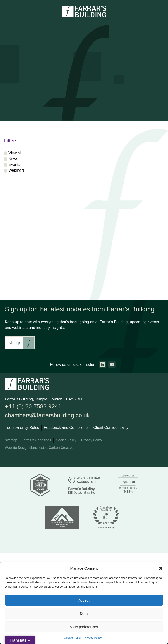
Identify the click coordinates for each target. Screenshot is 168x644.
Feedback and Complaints (66, 428)
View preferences (84, 627)
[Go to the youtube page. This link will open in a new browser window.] (112, 365)
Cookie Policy (73, 638)
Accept (84, 600)
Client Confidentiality (111, 428)
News (13, 159)
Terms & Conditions (36, 440)
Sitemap (11, 440)
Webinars (16, 170)
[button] (161, 568)
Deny (84, 614)
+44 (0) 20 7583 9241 (33, 406)
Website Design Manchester (26, 448)
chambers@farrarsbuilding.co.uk (47, 415)
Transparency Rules (22, 428)
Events (14, 164)
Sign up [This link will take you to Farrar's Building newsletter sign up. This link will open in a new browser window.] (14, 343)
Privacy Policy (93, 638)
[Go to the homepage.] (84, 16)
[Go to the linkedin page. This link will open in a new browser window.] (102, 365)
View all (15, 153)
